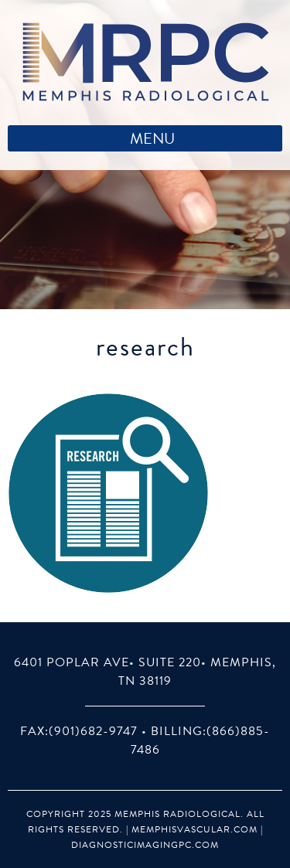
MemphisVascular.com (194, 829)
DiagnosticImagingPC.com (145, 845)
